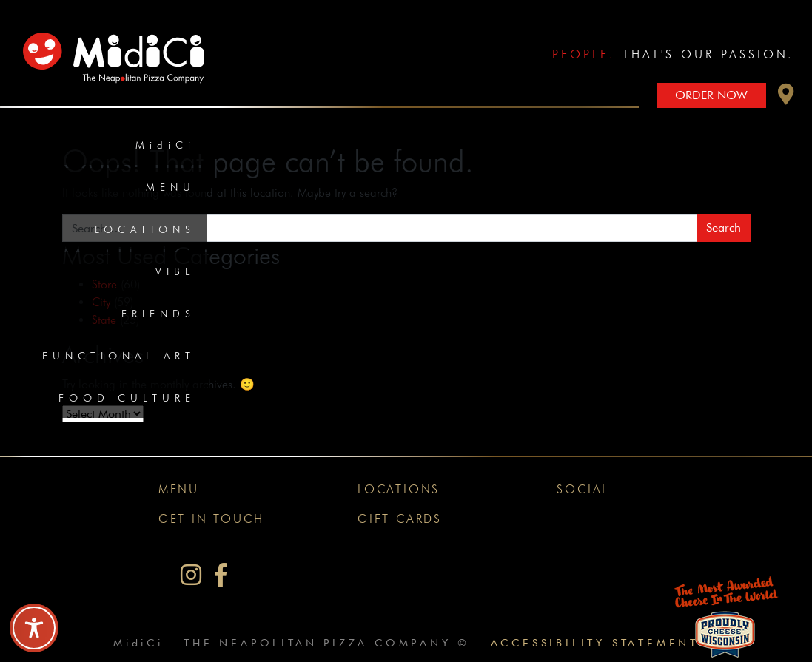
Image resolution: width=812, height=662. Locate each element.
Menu (171, 187)
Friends (158, 314)
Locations (145, 229)
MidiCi (165, 145)
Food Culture (127, 398)
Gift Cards (400, 519)
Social (583, 489)
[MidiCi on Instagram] (191, 575)
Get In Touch (211, 519)
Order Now (711, 95)
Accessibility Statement (595, 642)
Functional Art (119, 356)
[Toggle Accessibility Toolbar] (34, 628)
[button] (786, 98)
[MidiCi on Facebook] (221, 575)
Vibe (175, 271)
